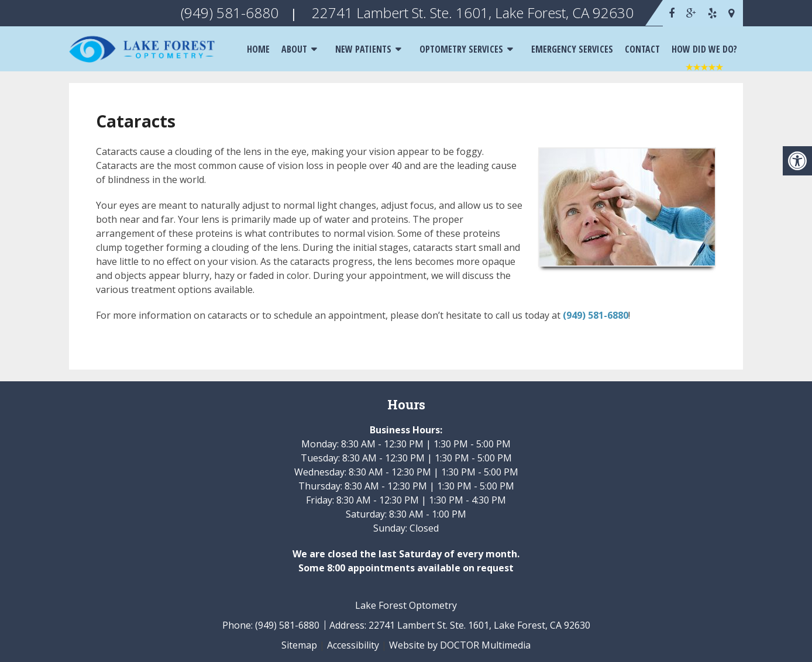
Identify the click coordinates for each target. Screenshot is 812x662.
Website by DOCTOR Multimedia (460, 645)
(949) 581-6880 (596, 315)
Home (258, 49)
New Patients (363, 49)
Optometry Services (461, 49)
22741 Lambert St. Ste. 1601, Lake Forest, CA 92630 (479, 625)
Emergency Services (572, 49)
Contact (642, 49)
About (294, 49)
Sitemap (299, 645)
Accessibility (353, 645)
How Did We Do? (704, 49)
